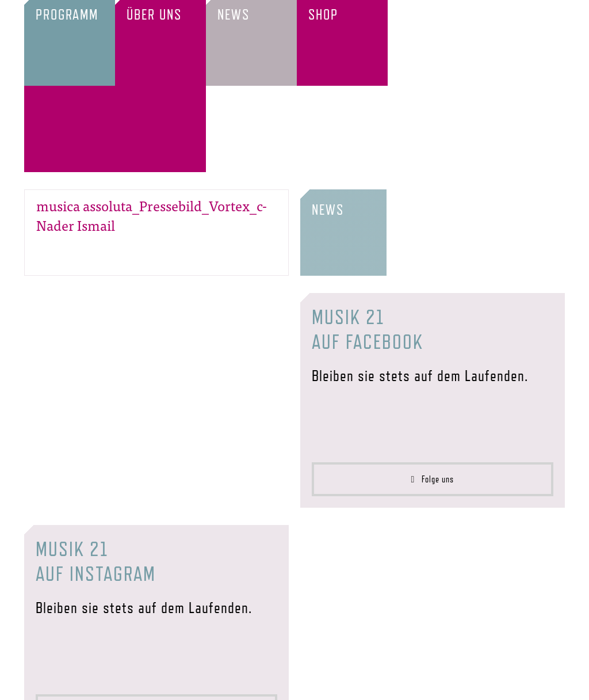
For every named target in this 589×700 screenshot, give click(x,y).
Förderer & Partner (202, 683)
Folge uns (433, 393)
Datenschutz (384, 683)
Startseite (49, 683)
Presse (272, 683)
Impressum (321, 683)
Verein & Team (115, 683)
